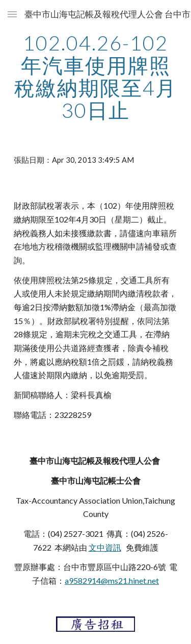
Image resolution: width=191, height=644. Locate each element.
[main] (96, 77)
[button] (12, 14)
